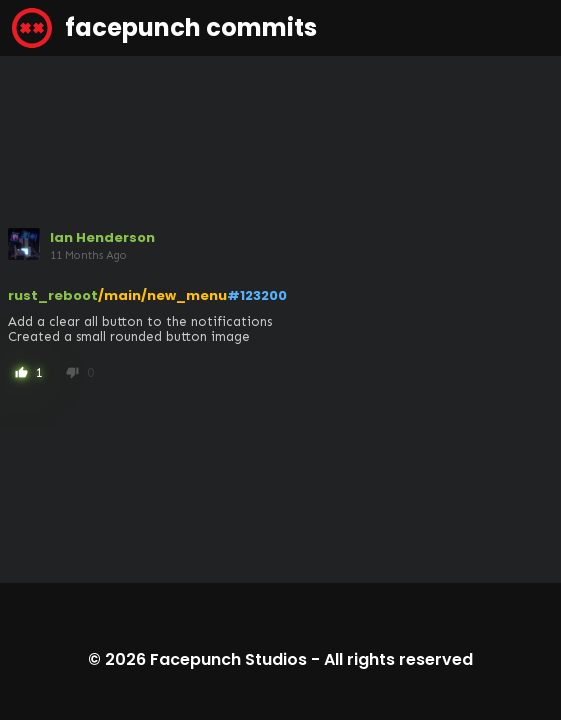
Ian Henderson (102, 237)
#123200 (257, 295)
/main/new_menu (162, 295)
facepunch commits (164, 28)
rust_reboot (53, 295)
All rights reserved (398, 659)
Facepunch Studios (228, 659)
